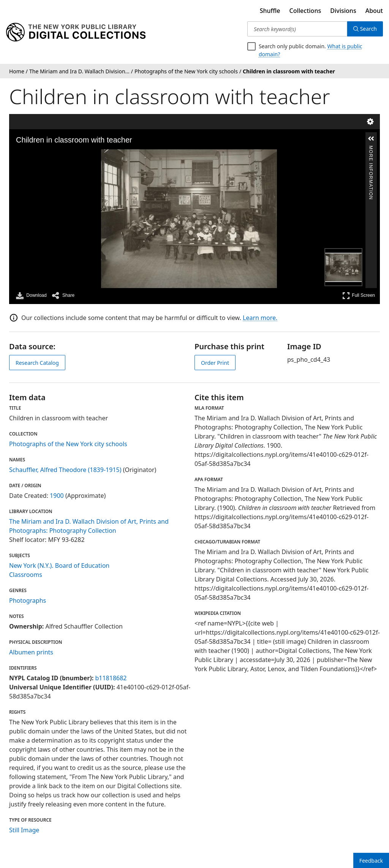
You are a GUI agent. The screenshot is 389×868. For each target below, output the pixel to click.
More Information (371, 149)
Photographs (28, 600)
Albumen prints (31, 652)
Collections (305, 11)
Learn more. (260, 318)
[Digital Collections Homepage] (76, 32)
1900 (57, 496)
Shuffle (270, 11)
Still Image (24, 830)
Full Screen (359, 295)
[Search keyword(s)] (297, 29)
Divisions (343, 11)
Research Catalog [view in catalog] (37, 363)
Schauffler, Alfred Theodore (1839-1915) (65, 470)
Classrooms (26, 575)
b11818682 (111, 678)
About (374, 11)
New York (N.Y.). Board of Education (59, 565)
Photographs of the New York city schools (68, 444)
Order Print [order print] (215, 363)
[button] (371, 139)
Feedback (371, 861)
